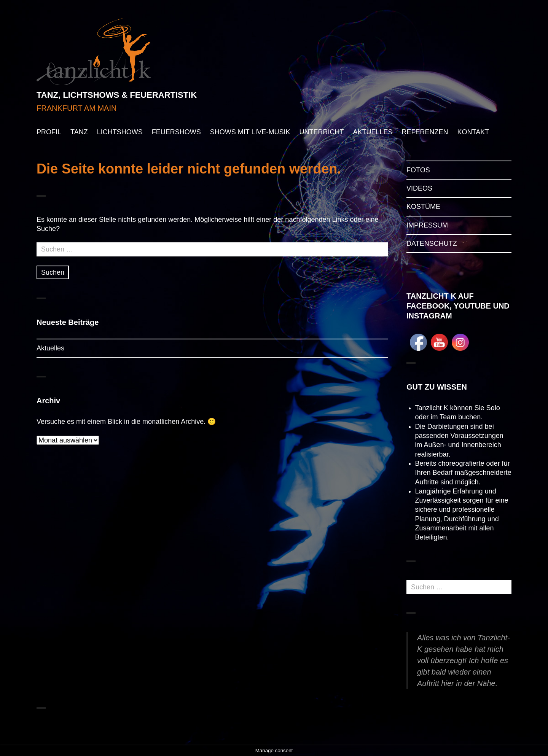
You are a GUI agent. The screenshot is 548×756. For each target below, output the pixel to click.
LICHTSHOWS (120, 132)
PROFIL (49, 132)
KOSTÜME (423, 207)
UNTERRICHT (321, 132)
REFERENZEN (425, 132)
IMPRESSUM (427, 225)
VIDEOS (419, 188)
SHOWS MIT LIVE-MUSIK (250, 132)
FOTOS (418, 170)
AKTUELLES (373, 132)
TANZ (79, 132)
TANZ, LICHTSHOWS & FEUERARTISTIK (117, 95)
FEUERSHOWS (176, 132)
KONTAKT (473, 132)
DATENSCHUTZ (432, 244)
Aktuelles (50, 348)
